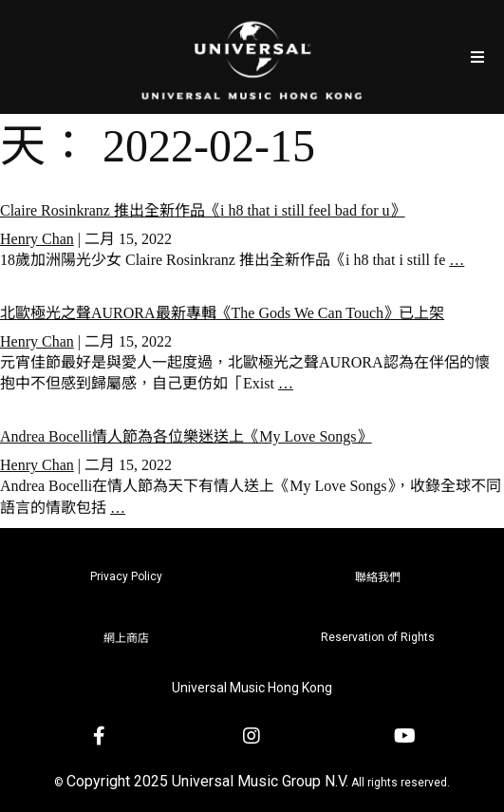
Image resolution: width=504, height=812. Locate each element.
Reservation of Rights (378, 637)
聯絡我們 (378, 577)
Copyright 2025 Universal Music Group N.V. (207, 781)
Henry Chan (37, 239)
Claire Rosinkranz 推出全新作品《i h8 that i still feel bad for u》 (203, 210)
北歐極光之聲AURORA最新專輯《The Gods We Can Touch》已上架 (222, 313)
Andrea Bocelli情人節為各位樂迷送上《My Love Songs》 (186, 436)
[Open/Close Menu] (478, 57)
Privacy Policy (126, 576)
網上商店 (126, 638)
